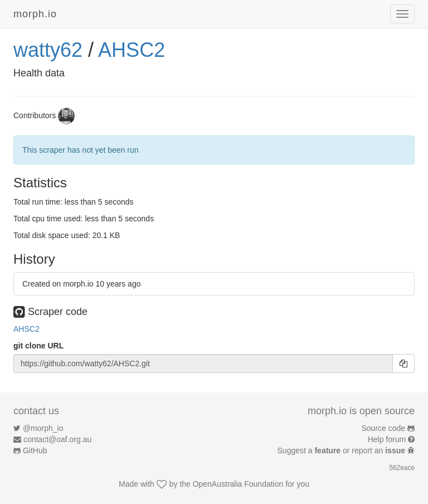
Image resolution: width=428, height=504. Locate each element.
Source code (384, 428)
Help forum (387, 439)
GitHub (35, 450)
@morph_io (43, 428)
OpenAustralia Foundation (238, 484)
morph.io (35, 14)
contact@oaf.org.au (57, 439)
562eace (402, 468)
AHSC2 (132, 50)
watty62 (48, 50)
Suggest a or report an (342, 450)
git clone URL (38, 346)
